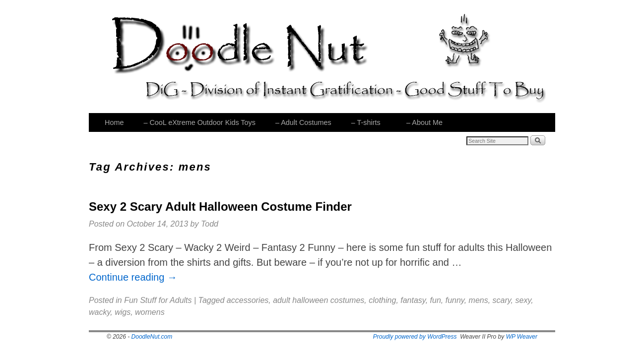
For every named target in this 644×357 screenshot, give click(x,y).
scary (502, 300)
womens (150, 312)
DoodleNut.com (152, 337)
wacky (99, 312)
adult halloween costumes (319, 300)
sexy (523, 300)
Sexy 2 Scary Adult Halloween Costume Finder (220, 207)
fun (436, 300)
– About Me (424, 125)
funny (455, 300)
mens (479, 300)
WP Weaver (522, 337)
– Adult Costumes (303, 122)
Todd (210, 224)
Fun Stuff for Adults (158, 300)
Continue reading (133, 277)
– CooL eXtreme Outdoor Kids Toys (199, 122)
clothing (382, 300)
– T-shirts (365, 125)
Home (114, 122)
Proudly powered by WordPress (415, 337)
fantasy (413, 300)
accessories (248, 300)
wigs (123, 312)
